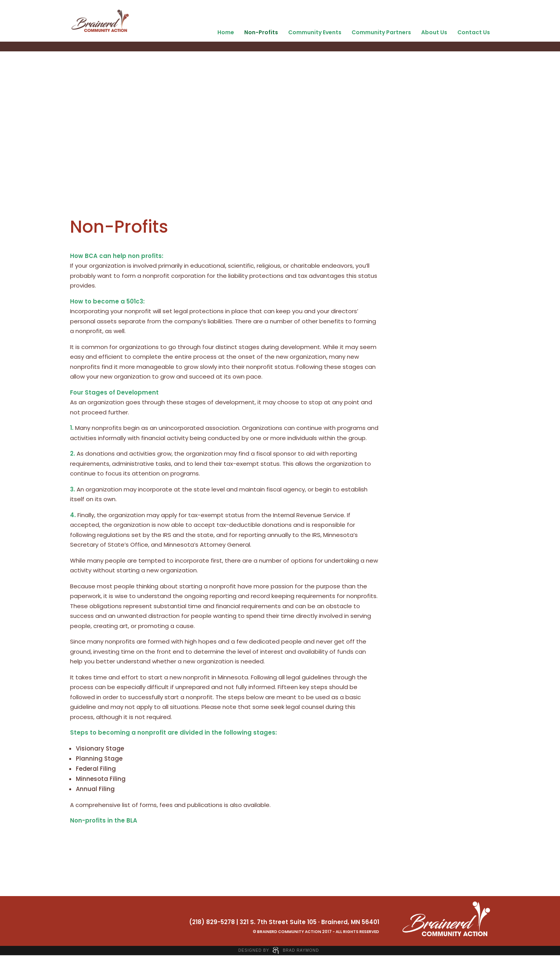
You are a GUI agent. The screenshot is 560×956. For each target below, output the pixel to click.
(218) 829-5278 (212, 922)
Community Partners (381, 32)
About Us (434, 32)
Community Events (315, 32)
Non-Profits (261, 32)
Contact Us (474, 32)
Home (226, 32)
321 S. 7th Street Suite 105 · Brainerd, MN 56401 (309, 922)
